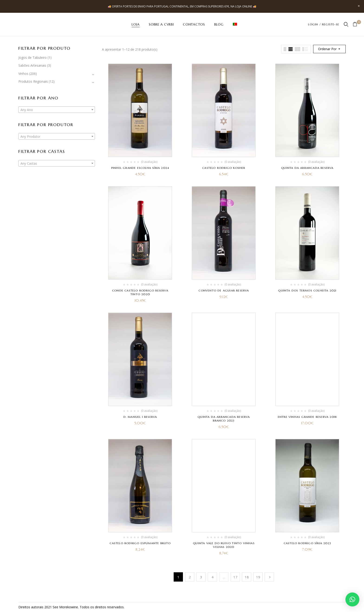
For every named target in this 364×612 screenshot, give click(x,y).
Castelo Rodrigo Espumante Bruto (140, 543)
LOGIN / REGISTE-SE (324, 24)
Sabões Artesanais (32, 65)
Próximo (269, 577)
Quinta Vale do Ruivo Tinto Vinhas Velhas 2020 (224, 545)
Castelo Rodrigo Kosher (224, 168)
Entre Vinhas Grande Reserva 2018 (307, 417)
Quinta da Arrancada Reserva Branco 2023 (224, 419)
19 (258, 577)
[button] (357, 25)
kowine (73, 607)
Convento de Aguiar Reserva (224, 290)
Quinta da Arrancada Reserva (307, 168)
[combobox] (57, 110)
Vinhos (23, 74)
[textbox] (57, 110)
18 (247, 577)
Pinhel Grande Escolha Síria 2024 (140, 168)
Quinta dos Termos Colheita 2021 (307, 290)
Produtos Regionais (33, 81)
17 (235, 577)
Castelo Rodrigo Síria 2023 (307, 543)
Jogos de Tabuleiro (32, 57)
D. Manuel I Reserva (140, 417)
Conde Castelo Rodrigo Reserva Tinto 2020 (140, 292)
